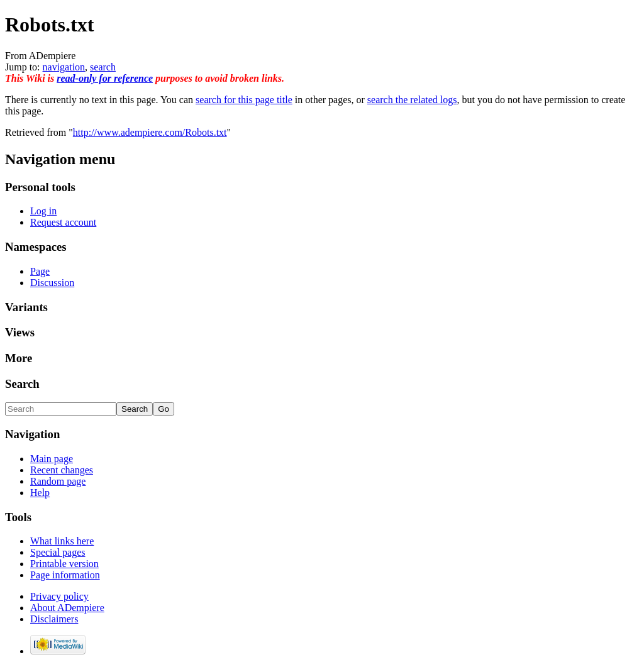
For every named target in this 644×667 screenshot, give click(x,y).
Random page (58, 481)
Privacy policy (59, 596)
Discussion (52, 283)
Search (22, 384)
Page (40, 271)
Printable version (64, 564)
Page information (65, 575)
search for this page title (244, 100)
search (103, 67)
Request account (63, 222)
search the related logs (412, 100)
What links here (62, 541)
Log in (43, 211)
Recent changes (62, 470)
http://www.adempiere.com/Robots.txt (150, 132)
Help (40, 493)
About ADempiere (67, 608)
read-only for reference (105, 78)
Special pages (58, 552)
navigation (64, 67)
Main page (52, 459)
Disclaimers (54, 619)
